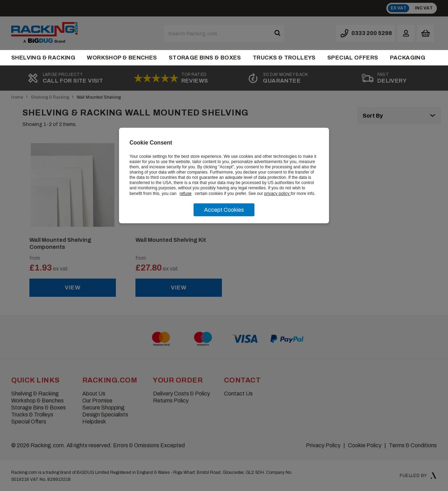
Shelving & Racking (43, 58)
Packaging (408, 58)
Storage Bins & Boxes (205, 58)
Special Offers (353, 58)
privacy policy (277, 194)
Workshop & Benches (122, 58)
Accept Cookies (224, 210)
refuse (185, 194)
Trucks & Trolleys (284, 58)
